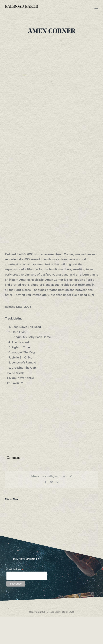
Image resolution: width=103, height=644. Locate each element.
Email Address (15, 569)
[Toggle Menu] (96, 8)
